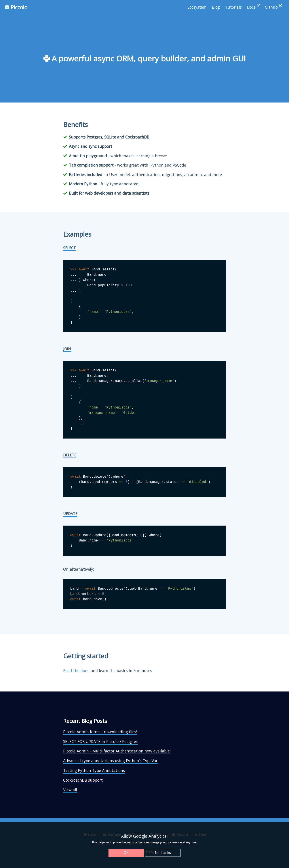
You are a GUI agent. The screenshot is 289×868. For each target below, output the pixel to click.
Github (273, 7)
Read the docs (76, 670)
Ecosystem (197, 7)
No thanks (163, 853)
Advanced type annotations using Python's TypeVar (110, 761)
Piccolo (16, 7)
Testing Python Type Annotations (94, 770)
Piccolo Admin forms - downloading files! (100, 732)
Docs (253, 7)
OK (126, 853)
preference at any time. (182, 842)
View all (70, 790)
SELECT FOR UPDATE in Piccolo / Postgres (100, 741)
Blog (216, 7)
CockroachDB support (83, 780)
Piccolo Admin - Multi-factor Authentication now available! (117, 751)
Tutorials (233, 7)
